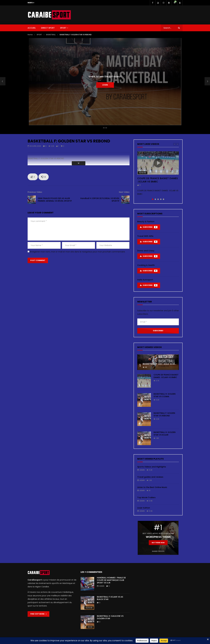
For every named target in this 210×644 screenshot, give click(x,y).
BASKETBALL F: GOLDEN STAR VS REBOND (164, 414)
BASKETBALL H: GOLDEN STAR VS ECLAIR (165, 434)
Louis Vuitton (144, 508)
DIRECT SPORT (48, 28)
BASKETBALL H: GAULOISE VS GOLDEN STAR (110, 617)
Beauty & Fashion (146, 222)
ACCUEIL (32, 28)
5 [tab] (164, 199)
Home (30, 35)
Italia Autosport (145, 280)
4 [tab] (161, 199)
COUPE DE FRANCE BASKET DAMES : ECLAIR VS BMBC (158, 180)
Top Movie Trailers (146, 497)
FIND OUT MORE (38, 614)
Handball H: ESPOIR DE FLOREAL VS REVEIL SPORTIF (100, 200)
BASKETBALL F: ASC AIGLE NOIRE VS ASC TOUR (167, 364)
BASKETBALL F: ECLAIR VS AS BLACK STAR (110, 598)
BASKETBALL (51, 35)
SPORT (63, 28)
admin (142, 470)
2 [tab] (155, 199)
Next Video (124, 192)
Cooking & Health (146, 265)
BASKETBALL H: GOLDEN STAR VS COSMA (165, 395)
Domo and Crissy (146, 251)
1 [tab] (153, 199)
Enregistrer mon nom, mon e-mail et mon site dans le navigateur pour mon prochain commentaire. (78, 252)
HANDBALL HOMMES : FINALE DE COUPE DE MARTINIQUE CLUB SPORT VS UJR (111, 580)
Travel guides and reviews (150, 477)
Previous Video (35, 192)
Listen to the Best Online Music (152, 487)
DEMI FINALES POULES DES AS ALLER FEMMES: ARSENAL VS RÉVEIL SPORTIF (55, 200)
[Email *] (158, 322)
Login (105, 85)
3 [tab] (158, 199)
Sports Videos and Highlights (152, 467)
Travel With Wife (145, 236)
